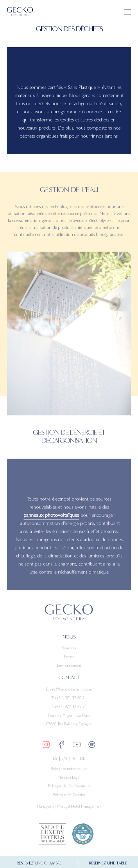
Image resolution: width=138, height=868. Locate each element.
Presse (69, 659)
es (55, 761)
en (64, 761)
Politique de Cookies (69, 797)
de (83, 761)
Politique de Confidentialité (69, 789)
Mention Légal (69, 780)
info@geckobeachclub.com (71, 692)
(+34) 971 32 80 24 (71, 700)
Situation (69, 651)
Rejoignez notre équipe (69, 771)
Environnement (69, 668)
